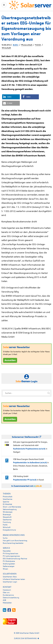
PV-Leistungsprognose (11, 556)
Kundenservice (8, 595)
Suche (5, 538)
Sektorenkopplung (10, 509)
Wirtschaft (6, 48)
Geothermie (7, 520)
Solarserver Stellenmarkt (26, 437)
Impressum (7, 590)
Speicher (6, 502)
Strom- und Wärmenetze (12, 507)
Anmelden (10, 360)
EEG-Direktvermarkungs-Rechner (15, 559)
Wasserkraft (7, 517)
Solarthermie (7, 499)
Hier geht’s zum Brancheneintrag (15, 541)
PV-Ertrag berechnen (11, 554)
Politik (38, 45)
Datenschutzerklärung (11, 598)
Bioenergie (7, 515)
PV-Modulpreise (9, 561)
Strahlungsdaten (9, 564)
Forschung (7, 522)
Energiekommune (9, 530)
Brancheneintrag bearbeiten (13, 543)
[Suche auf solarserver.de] (49, 393)
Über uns (6, 593)
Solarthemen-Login (10, 582)
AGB (4, 600)
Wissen (5, 569)
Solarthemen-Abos (10, 577)
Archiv (16, 45)
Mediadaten (7, 603)
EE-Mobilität (7, 504)
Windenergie (8, 512)
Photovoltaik (27, 45)
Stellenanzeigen (9, 566)
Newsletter (7, 551)
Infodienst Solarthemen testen (14, 579)
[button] (11, 97)
